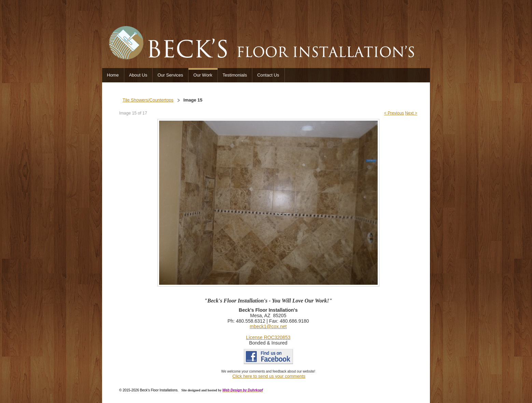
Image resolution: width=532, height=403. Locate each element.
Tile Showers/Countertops (148, 100)
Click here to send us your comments (269, 376)
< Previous (394, 113)
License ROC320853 (268, 337)
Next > (411, 113)
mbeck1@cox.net (268, 326)
